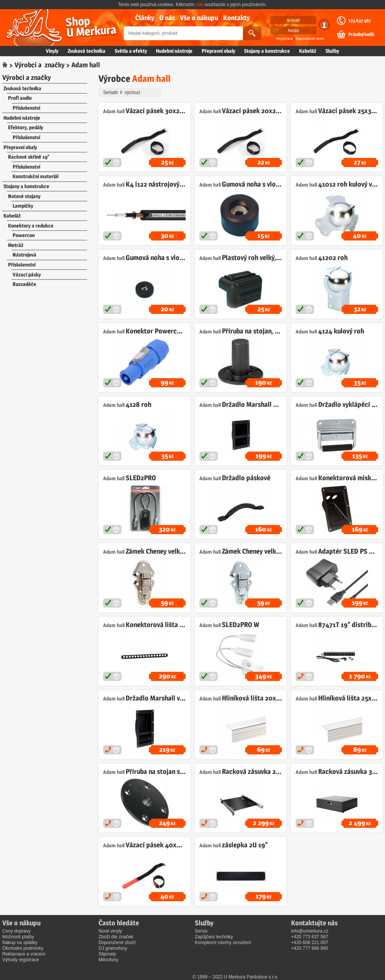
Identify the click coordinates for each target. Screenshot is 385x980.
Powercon (24, 235)
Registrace (285, 39)
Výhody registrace (21, 960)
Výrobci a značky (40, 65)
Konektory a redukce (31, 226)
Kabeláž (308, 51)
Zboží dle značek (116, 937)
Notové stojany (24, 196)
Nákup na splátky (20, 943)
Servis (201, 931)
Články (145, 18)
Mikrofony (108, 960)
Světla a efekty (131, 51)
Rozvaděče (24, 284)
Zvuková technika (87, 51)
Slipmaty (107, 954)
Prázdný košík (361, 34)
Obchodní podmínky (23, 948)
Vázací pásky (27, 275)
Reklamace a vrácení (24, 954)
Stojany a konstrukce (267, 51)
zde (200, 5)
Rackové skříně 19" (29, 157)
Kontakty (236, 18)
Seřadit (131, 93)
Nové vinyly (110, 931)
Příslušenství (26, 108)
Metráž (16, 245)
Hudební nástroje (174, 51)
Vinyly (52, 51)
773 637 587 (360, 21)
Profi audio (20, 98)
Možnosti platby (18, 937)
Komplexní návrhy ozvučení (223, 943)
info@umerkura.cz (310, 931)
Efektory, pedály (26, 127)
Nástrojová (24, 255)
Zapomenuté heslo (310, 39)
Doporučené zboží (117, 943)
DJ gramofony (113, 948)
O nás (167, 18)
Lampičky (23, 206)
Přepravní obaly (218, 51)
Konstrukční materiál (36, 176)
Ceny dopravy (16, 931)
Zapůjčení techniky (214, 937)
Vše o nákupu (199, 18)
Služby (332, 51)
